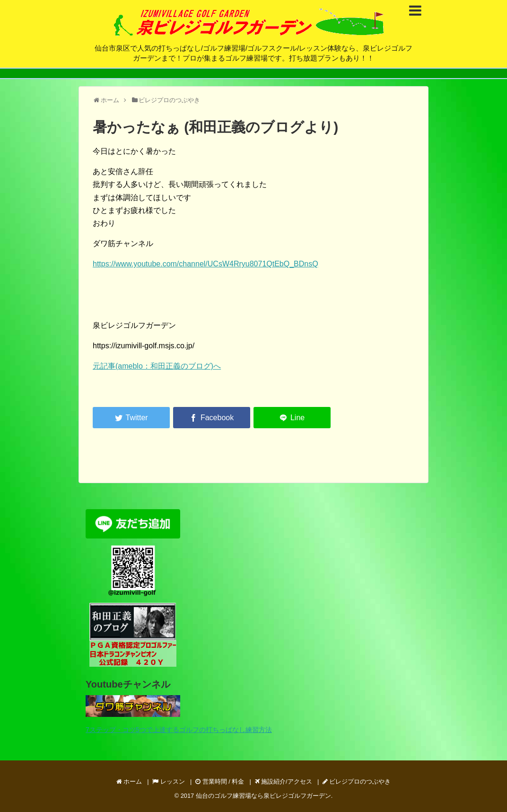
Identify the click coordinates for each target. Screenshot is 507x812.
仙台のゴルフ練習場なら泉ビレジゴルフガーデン (263, 796)
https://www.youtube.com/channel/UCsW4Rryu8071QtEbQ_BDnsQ (205, 264)
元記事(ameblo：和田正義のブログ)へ (157, 366)
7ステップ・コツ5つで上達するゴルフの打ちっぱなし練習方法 (179, 730)
